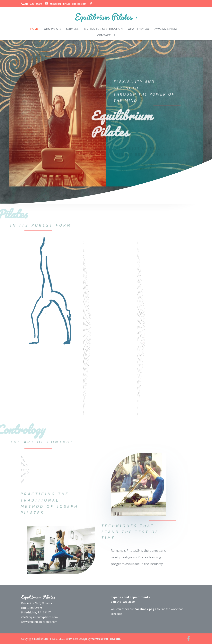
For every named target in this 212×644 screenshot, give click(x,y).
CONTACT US (106, 35)
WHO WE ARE (52, 29)
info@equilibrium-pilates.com (39, 617)
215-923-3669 (33, 4)
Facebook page (149, 348)
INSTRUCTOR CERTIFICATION (103, 29)
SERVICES (72, 29)
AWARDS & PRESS (166, 29)
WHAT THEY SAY (139, 29)
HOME (34, 29)
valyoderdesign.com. (106, 639)
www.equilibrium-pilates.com (39, 622)
